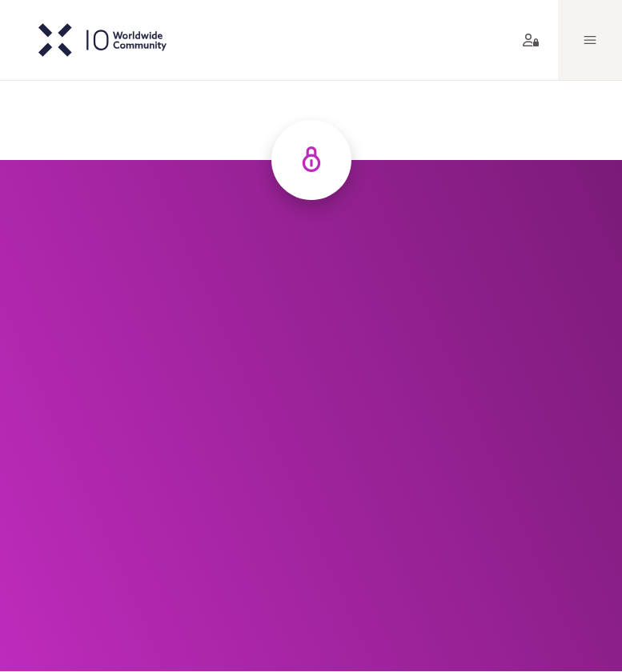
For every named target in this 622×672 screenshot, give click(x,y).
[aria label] (528, 40)
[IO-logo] (90, 40)
